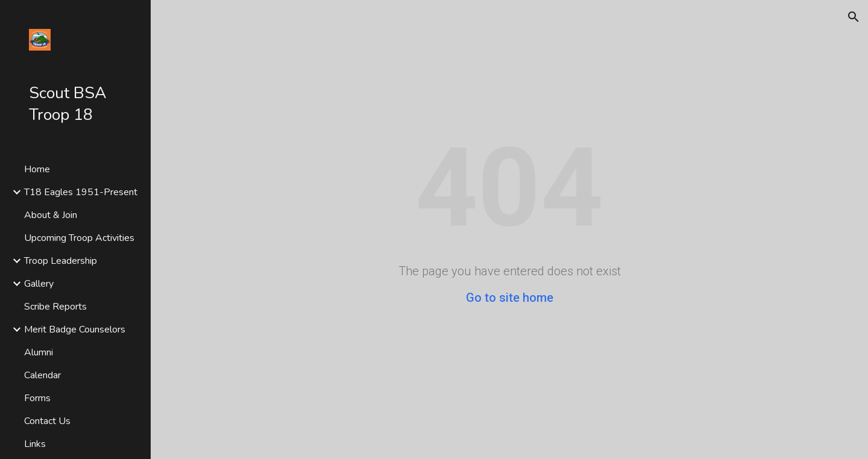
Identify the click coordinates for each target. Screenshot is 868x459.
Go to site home (510, 298)
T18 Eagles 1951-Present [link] (81, 192)
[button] (854, 17)
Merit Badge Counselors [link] (75, 329)
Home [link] (37, 169)
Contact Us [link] (47, 421)
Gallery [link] (39, 284)
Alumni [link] (39, 352)
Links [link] (35, 444)
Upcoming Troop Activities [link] (79, 238)
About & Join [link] (51, 215)
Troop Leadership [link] (61, 261)
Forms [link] (37, 398)
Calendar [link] (42, 375)
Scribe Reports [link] (55, 307)
